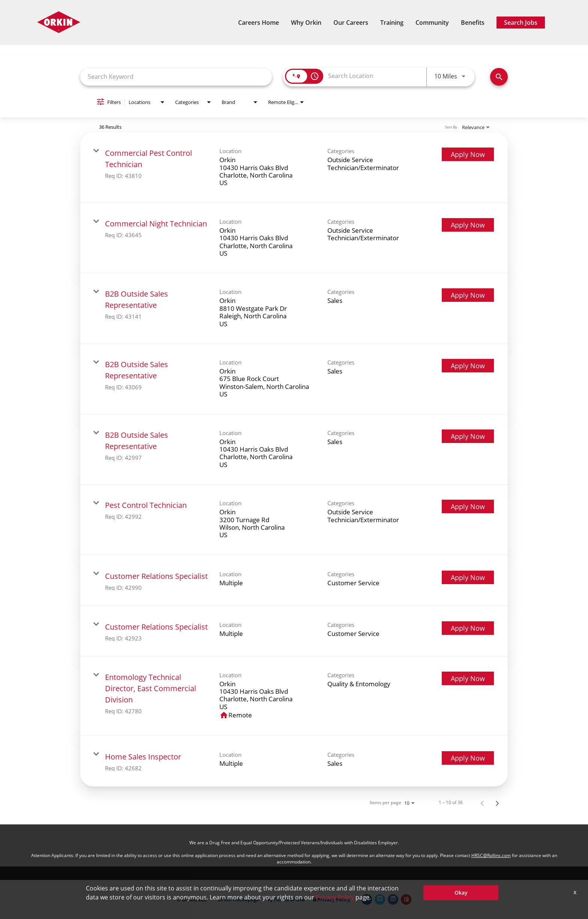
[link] (294, 168)
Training (392, 23)
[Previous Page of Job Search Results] (482, 803)
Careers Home (259, 23)
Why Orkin (306, 23)
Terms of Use (286, 900)
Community (432, 23)
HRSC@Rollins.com (491, 855)
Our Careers (351, 23)
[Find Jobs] (499, 77)
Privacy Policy (332, 900)
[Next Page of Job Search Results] (497, 803)
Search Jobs (521, 23)
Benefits (473, 23)
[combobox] (176, 77)
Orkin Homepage (238, 900)
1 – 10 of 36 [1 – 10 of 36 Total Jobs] (451, 803)
